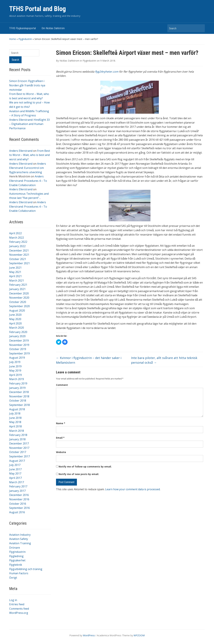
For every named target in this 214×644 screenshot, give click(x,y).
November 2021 (19, 255)
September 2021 (19, 263)
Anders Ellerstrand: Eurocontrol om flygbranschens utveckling (28, 168)
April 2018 (15, 426)
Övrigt (13, 578)
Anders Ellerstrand (21, 151)
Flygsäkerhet (17, 560)
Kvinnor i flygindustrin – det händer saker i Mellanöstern (89, 360)
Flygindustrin (25, 39)
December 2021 (19, 250)
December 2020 (19, 293)
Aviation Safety (19, 539)
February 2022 (18, 242)
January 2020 (17, 336)
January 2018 (17, 439)
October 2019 (18, 349)
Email (60, 438)
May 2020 (15, 319)
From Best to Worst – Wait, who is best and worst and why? (30, 155)
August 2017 (17, 461)
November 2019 (19, 345)
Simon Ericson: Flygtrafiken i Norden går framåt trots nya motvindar (27, 85)
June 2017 (15, 469)
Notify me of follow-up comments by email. (85, 467)
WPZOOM (139, 635)
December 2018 (19, 392)
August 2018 (17, 409)
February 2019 (18, 383)
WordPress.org (19, 613)
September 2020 (19, 306)
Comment (62, 385)
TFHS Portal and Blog (38, 9)
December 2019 (19, 341)
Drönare (15, 548)
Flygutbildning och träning (26, 569)
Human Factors (19, 573)
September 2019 (19, 353)
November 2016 (19, 499)
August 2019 (17, 358)
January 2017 (17, 491)
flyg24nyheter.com (107, 72)
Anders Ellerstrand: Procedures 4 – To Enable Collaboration (28, 181)
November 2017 (19, 448)
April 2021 (15, 276)
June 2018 (15, 418)
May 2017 (15, 473)
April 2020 (15, 323)
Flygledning (16, 556)
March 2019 (17, 379)
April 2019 (15, 375)
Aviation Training (20, 543)
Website (61, 452)
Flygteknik (16, 565)
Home (13, 39)
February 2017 (18, 486)
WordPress (89, 635)
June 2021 (15, 268)
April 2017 (15, 478)
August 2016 (17, 512)
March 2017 (17, 482)
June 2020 (15, 315)
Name (61, 423)
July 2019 (15, 362)
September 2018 (19, 405)
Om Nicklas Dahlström (53, 28)
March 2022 (17, 238)
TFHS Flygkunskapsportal (22, 28)
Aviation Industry (20, 535)
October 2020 (18, 302)
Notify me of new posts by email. (79, 474)
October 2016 (18, 504)
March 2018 (17, 431)
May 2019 (15, 371)
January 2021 (17, 289)
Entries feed (17, 604)
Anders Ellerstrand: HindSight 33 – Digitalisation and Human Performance (29, 124)
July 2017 (15, 465)
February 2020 (18, 332)
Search (201, 28)
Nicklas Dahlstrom (69, 61)
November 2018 (19, 396)
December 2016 (19, 495)
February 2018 (18, 435)
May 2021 (15, 272)
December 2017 (19, 443)
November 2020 (19, 298)
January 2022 (17, 246)
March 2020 (17, 328)
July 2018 (15, 413)
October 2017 (18, 452)
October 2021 (18, 259)
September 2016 (19, 508)
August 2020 (17, 311)
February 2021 (18, 285)
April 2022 (15, 233)
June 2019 (15, 366)
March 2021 (17, 281)
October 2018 (18, 401)
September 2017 (19, 456)
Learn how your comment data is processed (132, 489)
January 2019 (17, 388)
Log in (13, 600)
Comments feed (19, 609)
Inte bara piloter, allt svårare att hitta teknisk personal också (164, 360)
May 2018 (15, 422)
